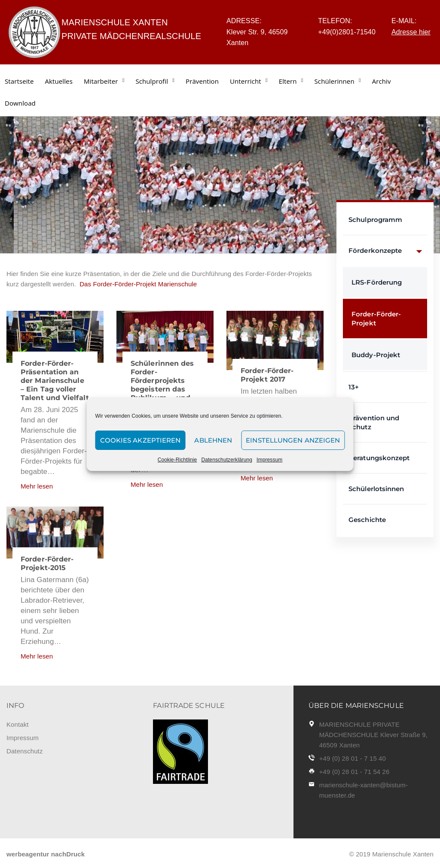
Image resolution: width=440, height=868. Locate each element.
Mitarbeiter (101, 81)
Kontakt (18, 724)
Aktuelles (59, 81)
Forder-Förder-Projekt (376, 319)
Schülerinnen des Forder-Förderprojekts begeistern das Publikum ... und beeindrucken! (162, 385)
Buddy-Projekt (376, 355)
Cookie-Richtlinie (177, 460)
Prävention (202, 81)
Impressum (269, 460)
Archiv (382, 81)
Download (20, 103)
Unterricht (246, 81)
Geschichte (367, 520)
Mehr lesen (37, 486)
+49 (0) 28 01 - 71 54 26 (354, 772)
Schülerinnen (335, 81)
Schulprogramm (375, 220)
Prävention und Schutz (374, 422)
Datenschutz (24, 751)
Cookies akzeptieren (141, 440)
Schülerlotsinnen (376, 489)
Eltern (288, 81)
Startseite (19, 81)
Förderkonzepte (388, 251)
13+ (354, 387)
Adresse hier (411, 32)
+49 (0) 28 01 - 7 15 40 (353, 758)
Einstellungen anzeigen (293, 440)
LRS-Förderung (377, 282)
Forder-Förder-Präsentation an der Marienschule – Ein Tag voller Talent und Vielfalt (55, 381)
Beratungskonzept (379, 458)
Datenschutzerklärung (227, 460)
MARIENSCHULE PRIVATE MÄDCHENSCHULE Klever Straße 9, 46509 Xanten (373, 735)
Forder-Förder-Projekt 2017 (267, 375)
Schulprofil (152, 81)
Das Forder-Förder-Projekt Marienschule (137, 284)
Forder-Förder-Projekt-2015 (47, 563)
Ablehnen (213, 440)
